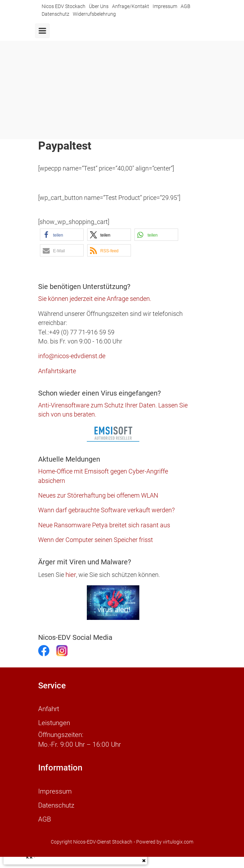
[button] (62, 235)
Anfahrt (49, 709)
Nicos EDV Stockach (64, 6)
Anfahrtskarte (57, 371)
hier (71, 575)
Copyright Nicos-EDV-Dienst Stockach (92, 842)
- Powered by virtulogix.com (163, 842)
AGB (186, 6)
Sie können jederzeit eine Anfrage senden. (95, 299)
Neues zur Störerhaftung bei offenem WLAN (98, 496)
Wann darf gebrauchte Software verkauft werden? (106, 510)
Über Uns (99, 6)
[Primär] (42, 31)
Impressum (165, 6)
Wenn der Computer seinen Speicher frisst (96, 540)
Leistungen (54, 723)
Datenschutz (55, 14)
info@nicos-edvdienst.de (72, 356)
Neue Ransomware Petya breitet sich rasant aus (104, 525)
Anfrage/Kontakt (131, 6)
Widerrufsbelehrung (94, 14)
